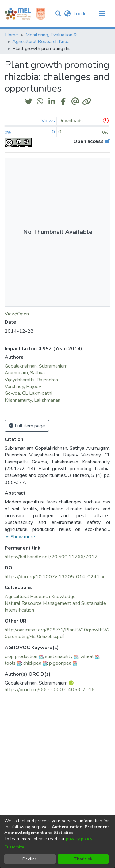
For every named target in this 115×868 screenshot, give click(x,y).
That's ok (83, 859)
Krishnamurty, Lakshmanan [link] (33, 400)
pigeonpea (60, 663)
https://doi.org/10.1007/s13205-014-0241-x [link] (54, 577)
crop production (21, 656)
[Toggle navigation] (102, 14)
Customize (14, 847)
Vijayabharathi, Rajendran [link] (31, 380)
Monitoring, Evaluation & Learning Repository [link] (56, 35)
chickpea (32, 663)
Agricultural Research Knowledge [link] (43, 42)
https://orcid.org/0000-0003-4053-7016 (50, 690)
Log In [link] (80, 14)
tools (10, 663)
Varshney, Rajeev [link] (23, 387)
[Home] (18, 14)
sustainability (59, 656)
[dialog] (57, 841)
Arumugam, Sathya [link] (25, 373)
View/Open (17, 314)
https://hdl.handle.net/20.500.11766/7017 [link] (51, 557)
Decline (30, 859)
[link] (40, 597)
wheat (87, 656)
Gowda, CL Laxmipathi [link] (28, 393)
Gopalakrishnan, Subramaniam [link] (36, 366)
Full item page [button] (27, 426)
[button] (58, 14)
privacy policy (79, 839)
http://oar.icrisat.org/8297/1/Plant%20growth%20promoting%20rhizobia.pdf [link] (57, 633)
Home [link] (11, 35)
